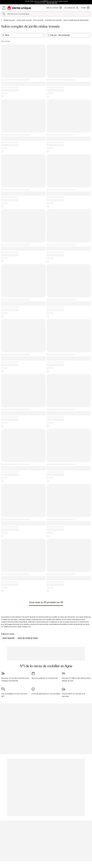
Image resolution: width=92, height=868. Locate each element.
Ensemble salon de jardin (54, 20)
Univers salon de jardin (24, 20)
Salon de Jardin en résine (28, 638)
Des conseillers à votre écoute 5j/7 (14, 695)
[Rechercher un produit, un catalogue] (4, 14)
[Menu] (4, 7)
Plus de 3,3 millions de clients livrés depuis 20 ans (76, 679)
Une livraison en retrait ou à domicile (73, 695)
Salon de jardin (38, 20)
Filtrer (7, 35)
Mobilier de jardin (9, 20)
